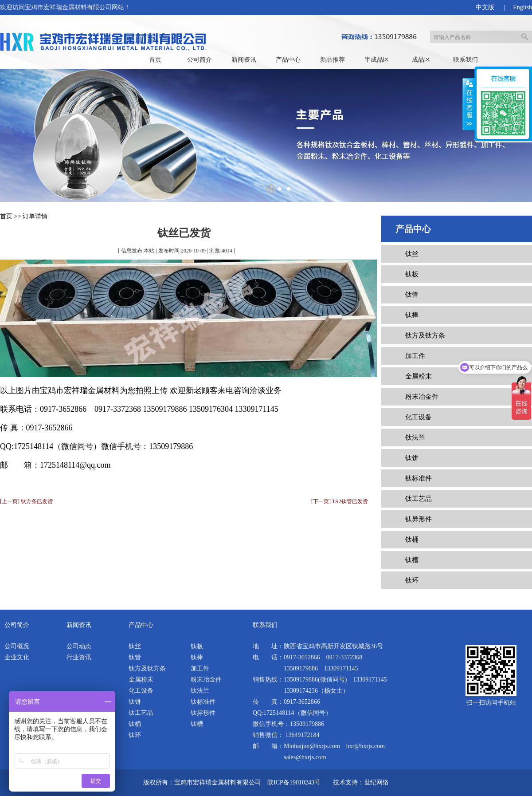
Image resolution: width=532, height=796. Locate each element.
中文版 (485, 7)
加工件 (415, 356)
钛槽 (412, 560)
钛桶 (412, 540)
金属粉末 (419, 376)
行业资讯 (79, 657)
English (522, 7)
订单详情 (35, 216)
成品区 (421, 60)
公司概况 (17, 646)
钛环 (412, 580)
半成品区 (377, 60)
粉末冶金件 (422, 397)
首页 (155, 60)
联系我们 (465, 60)
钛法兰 (415, 437)
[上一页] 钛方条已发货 (26, 501)
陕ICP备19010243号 (294, 782)
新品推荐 (332, 60)
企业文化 (17, 657)
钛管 (412, 295)
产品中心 (288, 60)
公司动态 (79, 646)
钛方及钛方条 (425, 335)
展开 (469, 104)
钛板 (412, 274)
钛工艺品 (419, 499)
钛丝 (412, 254)
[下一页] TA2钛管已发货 (340, 501)
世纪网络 (376, 782)
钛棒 (412, 315)
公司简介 (199, 60)
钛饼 (412, 458)
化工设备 (419, 417)
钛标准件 (419, 478)
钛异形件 (419, 519)
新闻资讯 (244, 60)
